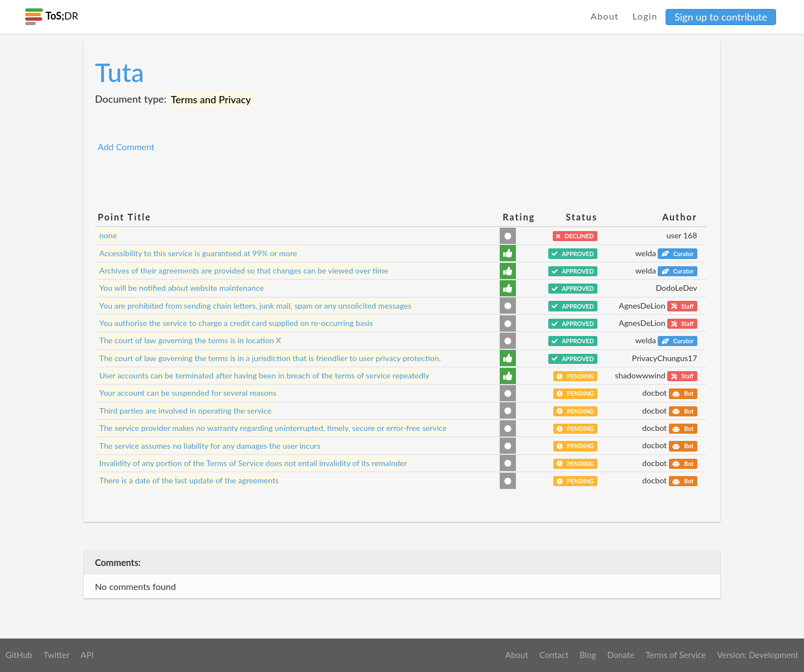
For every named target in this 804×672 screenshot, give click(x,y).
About (605, 16)
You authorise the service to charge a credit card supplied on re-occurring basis (236, 323)
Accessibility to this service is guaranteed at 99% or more (198, 253)
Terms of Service (676, 655)
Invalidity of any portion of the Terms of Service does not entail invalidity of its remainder (253, 463)
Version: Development (758, 655)
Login (645, 16)
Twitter (57, 655)
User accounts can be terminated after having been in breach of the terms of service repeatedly (264, 375)
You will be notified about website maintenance (182, 288)
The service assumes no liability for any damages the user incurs (210, 445)
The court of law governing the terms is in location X (190, 340)
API (87, 655)
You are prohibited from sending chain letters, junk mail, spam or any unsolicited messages (255, 306)
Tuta (119, 72)
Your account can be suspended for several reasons (188, 393)
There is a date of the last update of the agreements (189, 480)
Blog (588, 655)
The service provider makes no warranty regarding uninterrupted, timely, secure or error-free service (273, 428)
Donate (621, 655)
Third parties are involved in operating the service (185, 411)
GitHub (19, 655)
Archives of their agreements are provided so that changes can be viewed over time (244, 270)
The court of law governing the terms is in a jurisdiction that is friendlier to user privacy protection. (270, 358)
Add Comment (126, 147)
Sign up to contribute (721, 17)
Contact (554, 655)
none (108, 235)
